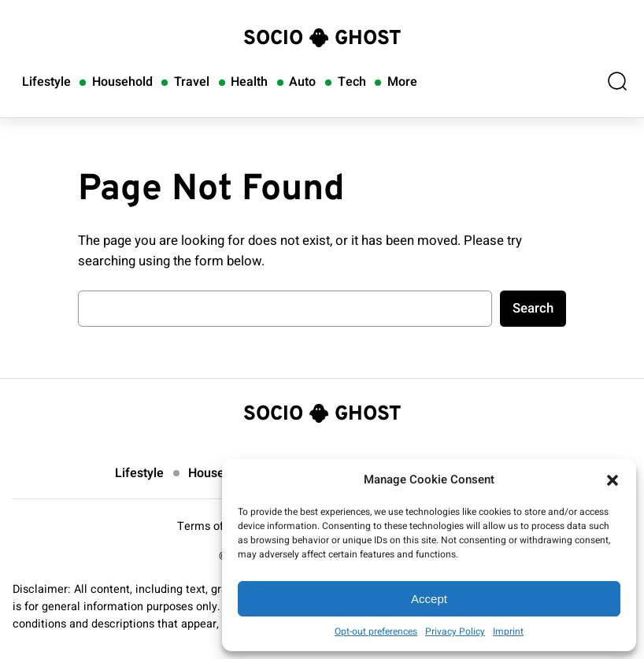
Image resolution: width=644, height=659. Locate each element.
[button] (613, 480)
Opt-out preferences (376, 631)
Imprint (508, 631)
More (402, 82)
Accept (429, 599)
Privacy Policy (455, 631)
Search (533, 308)
